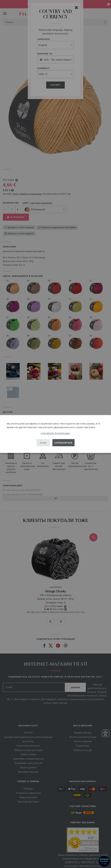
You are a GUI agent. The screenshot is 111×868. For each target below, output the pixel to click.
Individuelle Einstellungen (55, 433)
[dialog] (55, 434)
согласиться (63, 443)
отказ (43, 443)
